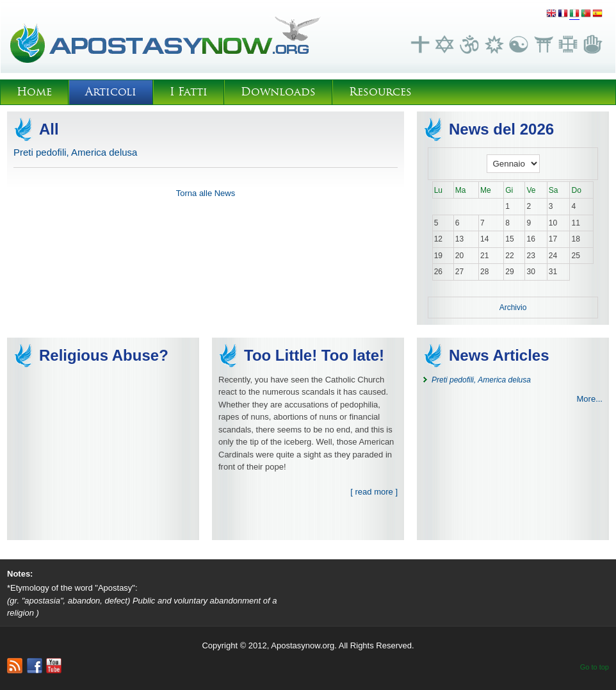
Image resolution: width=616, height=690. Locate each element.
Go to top (595, 667)
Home (34, 92)
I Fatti (189, 92)
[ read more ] (374, 492)
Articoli (111, 92)
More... (590, 399)
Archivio (513, 308)
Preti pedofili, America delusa (75, 152)
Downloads (278, 92)
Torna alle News (206, 193)
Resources (380, 92)
